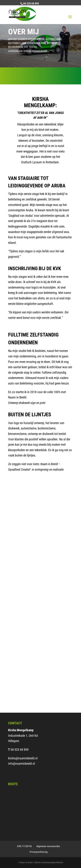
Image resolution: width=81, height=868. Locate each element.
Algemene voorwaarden (48, 846)
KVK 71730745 (24, 846)
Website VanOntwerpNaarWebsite (49, 863)
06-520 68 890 (20, 750)
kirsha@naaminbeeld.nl (23, 758)
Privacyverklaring (39, 852)
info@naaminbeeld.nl (22, 764)
